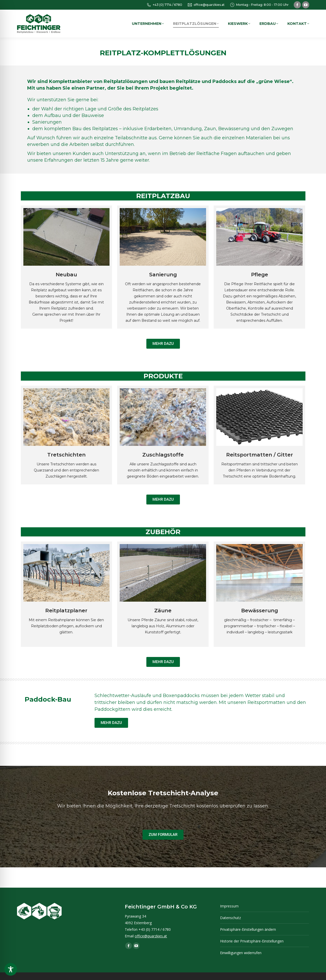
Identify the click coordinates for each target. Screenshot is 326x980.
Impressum (229, 906)
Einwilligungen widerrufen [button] (241, 953)
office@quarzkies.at (206, 5)
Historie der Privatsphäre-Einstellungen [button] (252, 941)
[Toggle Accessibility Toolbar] (11, 969)
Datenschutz (230, 918)
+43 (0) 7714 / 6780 (164, 5)
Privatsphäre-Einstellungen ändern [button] (248, 929)
